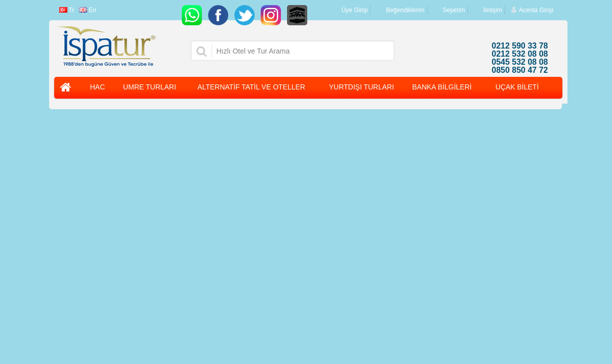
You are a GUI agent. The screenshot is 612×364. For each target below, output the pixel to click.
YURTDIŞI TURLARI (362, 87)
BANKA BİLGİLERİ (442, 87)
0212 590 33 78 (520, 46)
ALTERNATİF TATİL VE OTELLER (251, 87)
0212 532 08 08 (520, 54)
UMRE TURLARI (150, 87)
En (88, 10)
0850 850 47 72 (520, 70)
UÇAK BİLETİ (517, 87)
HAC (98, 87)
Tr (67, 10)
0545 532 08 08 (520, 62)
